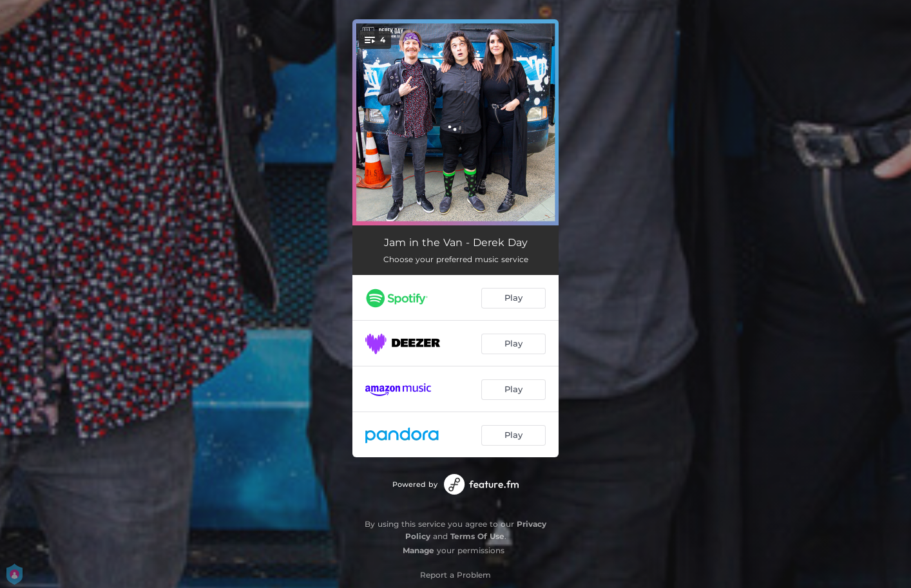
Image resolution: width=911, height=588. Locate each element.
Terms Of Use (477, 536)
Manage (418, 550)
